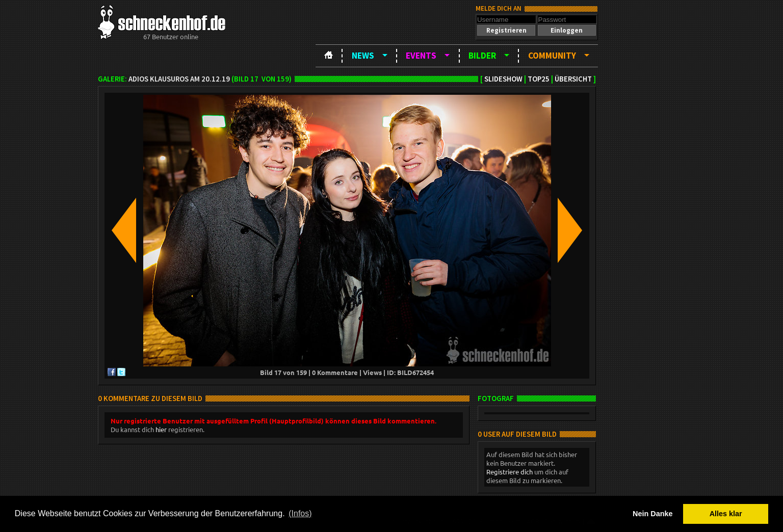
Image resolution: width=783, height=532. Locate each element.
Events (421, 56)
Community (552, 56)
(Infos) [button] (300, 513)
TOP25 (539, 79)
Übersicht (573, 79)
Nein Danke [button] (652, 514)
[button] (506, 30)
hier (161, 429)
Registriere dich (510, 472)
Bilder (482, 56)
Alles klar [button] (726, 514)
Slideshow (503, 79)
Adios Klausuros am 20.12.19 (179, 79)
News (363, 56)
